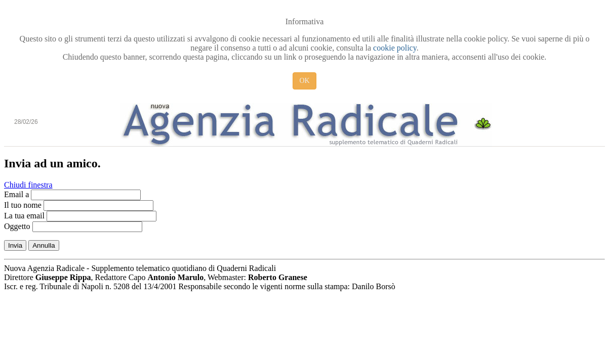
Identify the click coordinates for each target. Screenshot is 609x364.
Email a (16, 194)
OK (304, 81)
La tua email (24, 216)
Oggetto (17, 226)
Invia (15, 245)
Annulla (44, 245)
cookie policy (395, 48)
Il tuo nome (23, 205)
